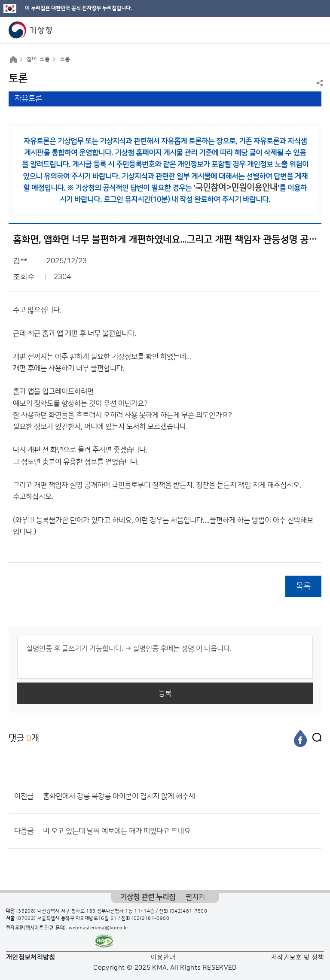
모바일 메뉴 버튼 (316, 30)
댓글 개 (24, 738)
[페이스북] (300, 738)
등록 (165, 693)
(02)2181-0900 (150, 919)
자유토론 (28, 99)
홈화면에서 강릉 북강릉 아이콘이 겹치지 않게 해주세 (119, 796)
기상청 (31, 30)
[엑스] (315, 738)
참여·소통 (38, 59)
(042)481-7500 (189, 911)
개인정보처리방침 (31, 957)
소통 (65, 59)
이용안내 (163, 957)
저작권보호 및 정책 (298, 957)
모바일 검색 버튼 (302, 30)
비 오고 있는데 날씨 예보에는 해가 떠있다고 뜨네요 (117, 831)
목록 (303, 586)
